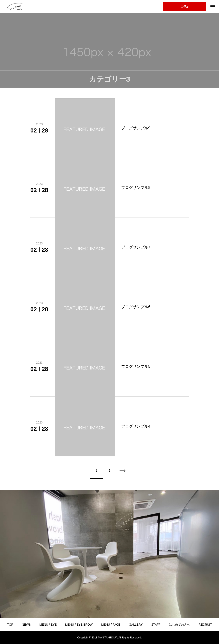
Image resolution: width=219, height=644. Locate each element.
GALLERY (136, 625)
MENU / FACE (111, 625)
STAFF (156, 625)
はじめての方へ (179, 625)
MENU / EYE (48, 625)
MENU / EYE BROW (79, 625)
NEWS (26, 625)
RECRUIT (205, 625)
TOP (10, 625)
